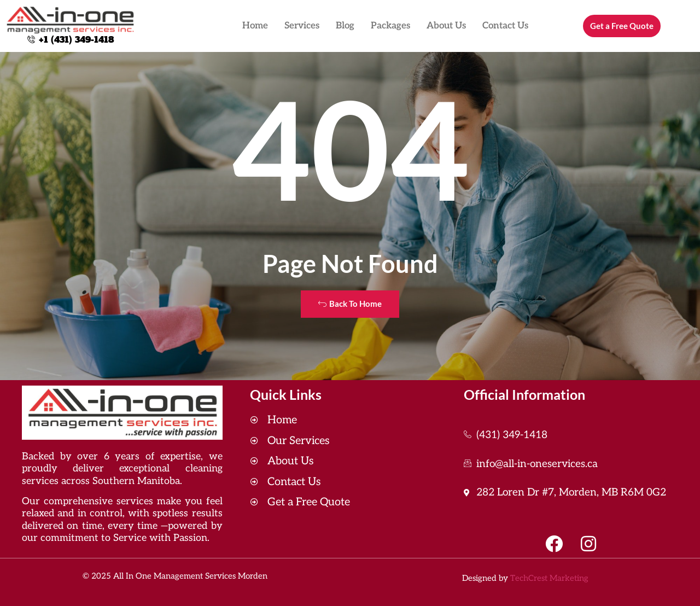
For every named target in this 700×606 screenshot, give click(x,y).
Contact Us (505, 26)
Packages (390, 26)
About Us (446, 26)
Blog (345, 26)
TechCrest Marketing (549, 578)
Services (302, 26)
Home (255, 26)
